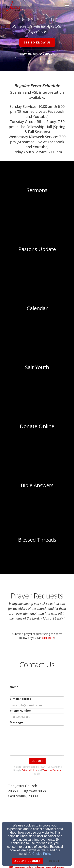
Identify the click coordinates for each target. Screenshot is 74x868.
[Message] (37, 741)
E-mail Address (21, 699)
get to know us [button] (37, 42)
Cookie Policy (42, 854)
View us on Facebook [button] (37, 54)
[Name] (37, 693)
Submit (37, 761)
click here (48, 638)
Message (16, 722)
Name (14, 687)
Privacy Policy (29, 770)
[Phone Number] (37, 717)
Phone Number (20, 711)
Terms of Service (52, 770)
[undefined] (37, 190)
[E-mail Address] (37, 705)
